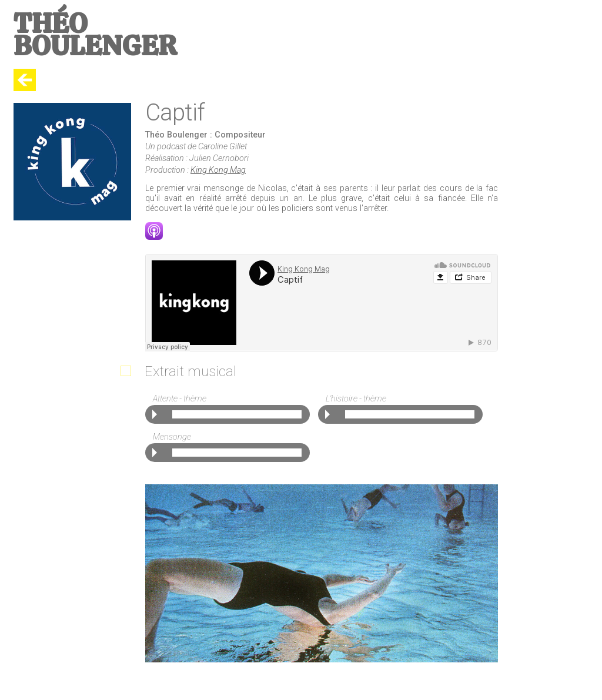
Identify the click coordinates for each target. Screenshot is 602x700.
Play (155, 414)
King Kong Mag (218, 170)
